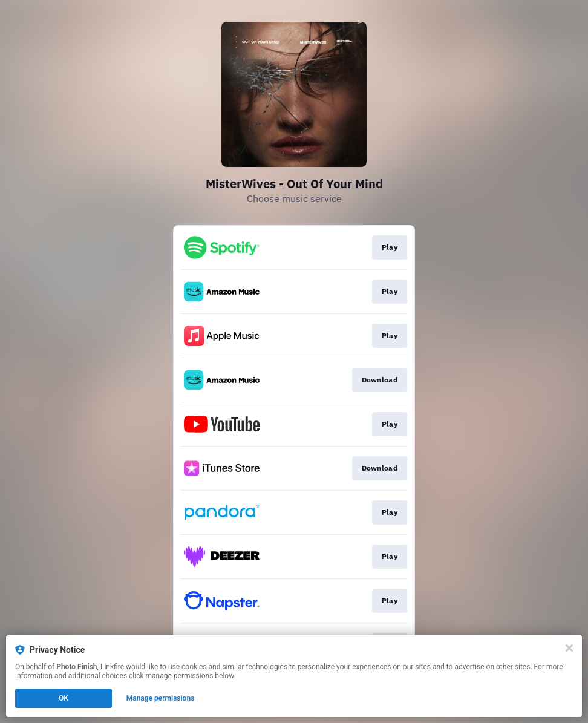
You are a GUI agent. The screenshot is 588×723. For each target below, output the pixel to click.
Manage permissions (161, 698)
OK (64, 698)
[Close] (569, 648)
